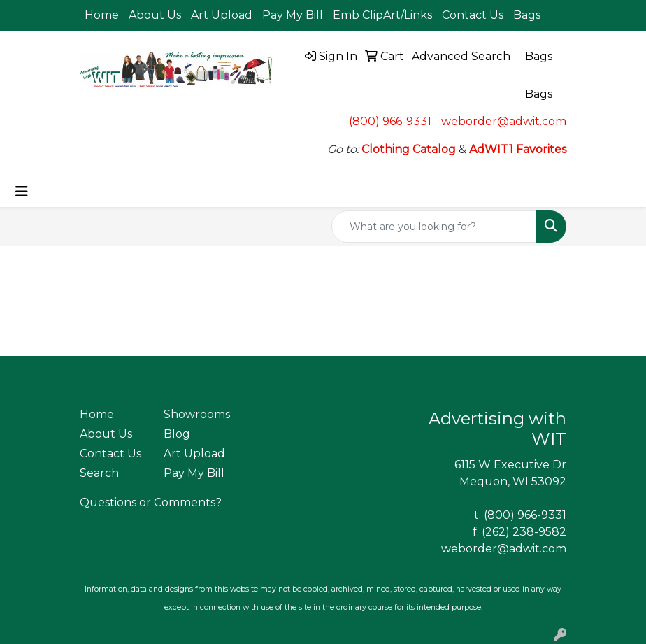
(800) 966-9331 (390, 121)
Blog (177, 434)
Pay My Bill (293, 15)
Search (99, 473)
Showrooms (197, 414)
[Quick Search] (434, 227)
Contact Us (473, 15)
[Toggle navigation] (22, 192)
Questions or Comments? (151, 502)
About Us (155, 15)
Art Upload (222, 15)
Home (102, 15)
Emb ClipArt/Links (382, 15)
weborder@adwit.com (504, 121)
